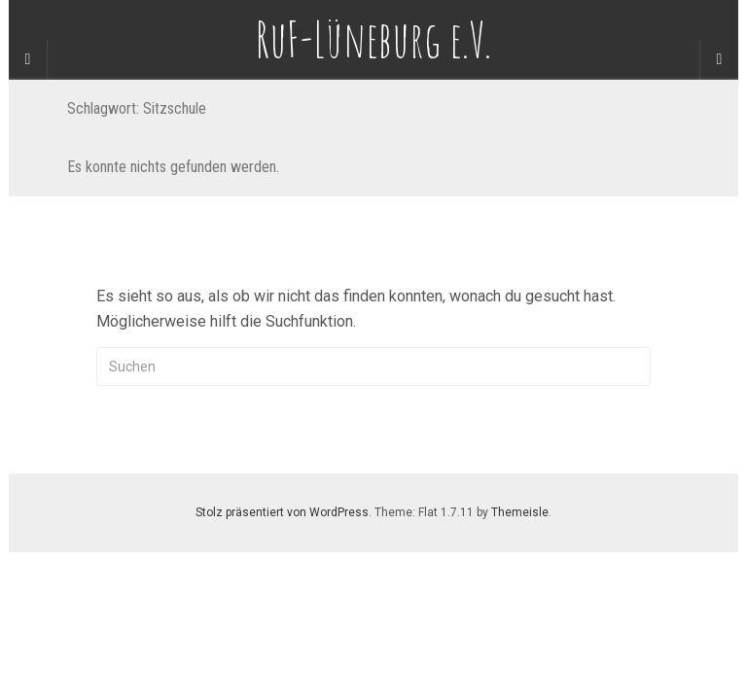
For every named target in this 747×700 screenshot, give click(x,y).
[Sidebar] (28, 59)
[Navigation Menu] (719, 59)
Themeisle (520, 512)
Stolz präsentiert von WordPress (282, 512)
